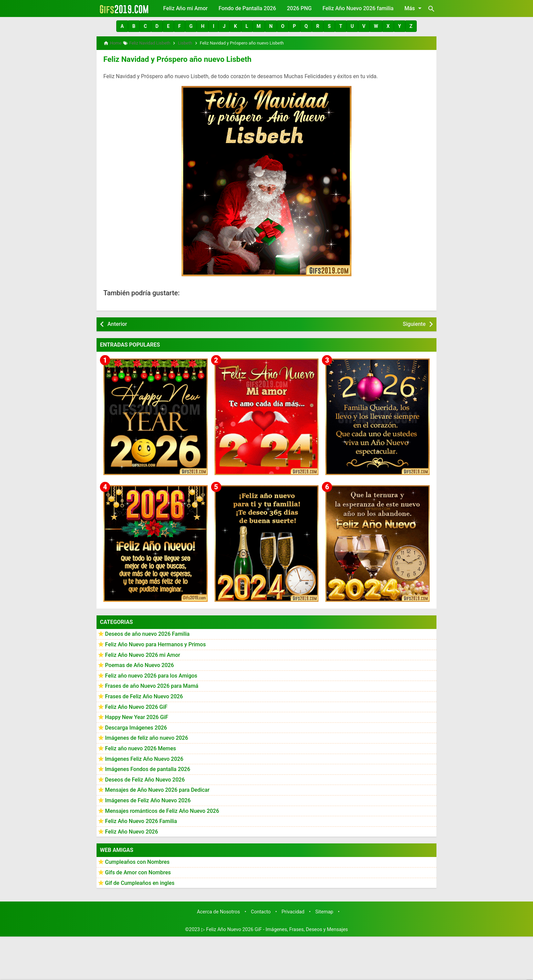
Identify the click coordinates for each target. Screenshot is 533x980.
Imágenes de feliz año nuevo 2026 (147, 737)
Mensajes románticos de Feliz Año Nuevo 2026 (162, 809)
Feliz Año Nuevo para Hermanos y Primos (155, 643)
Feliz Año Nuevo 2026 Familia (141, 819)
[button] (122, 26)
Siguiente (414, 322)
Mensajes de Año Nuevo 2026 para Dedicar (157, 789)
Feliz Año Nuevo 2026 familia (358, 8)
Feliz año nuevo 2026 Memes (141, 747)
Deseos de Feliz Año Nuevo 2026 (145, 778)
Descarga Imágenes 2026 (136, 726)
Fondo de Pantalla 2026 (247, 8)
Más (414, 8)
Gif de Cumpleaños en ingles (140, 881)
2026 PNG (299, 8)
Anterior (117, 322)
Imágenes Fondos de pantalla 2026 (148, 767)
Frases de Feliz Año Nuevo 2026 (144, 695)
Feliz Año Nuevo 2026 (132, 830)
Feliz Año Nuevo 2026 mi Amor (143, 653)
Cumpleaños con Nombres (137, 861)
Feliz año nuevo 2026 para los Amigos (151, 674)
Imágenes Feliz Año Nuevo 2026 (144, 757)
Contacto (261, 910)
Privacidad (293, 910)
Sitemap (324, 910)
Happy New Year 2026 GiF (137, 715)
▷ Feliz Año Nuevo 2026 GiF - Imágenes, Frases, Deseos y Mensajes (275, 928)
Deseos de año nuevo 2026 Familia (147, 633)
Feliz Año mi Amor (185, 8)
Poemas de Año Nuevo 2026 (140, 663)
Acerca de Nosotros (218, 910)
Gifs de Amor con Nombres (138, 871)
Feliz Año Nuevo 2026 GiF (136, 705)
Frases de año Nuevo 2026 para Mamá (152, 685)
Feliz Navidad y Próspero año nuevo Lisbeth (170, 58)
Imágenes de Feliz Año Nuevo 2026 (148, 799)
